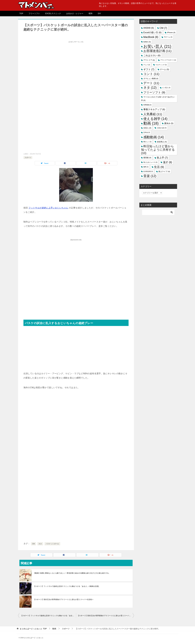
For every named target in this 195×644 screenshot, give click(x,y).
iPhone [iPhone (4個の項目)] (171, 32)
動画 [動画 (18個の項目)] (151, 123)
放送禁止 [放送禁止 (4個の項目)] (162, 142)
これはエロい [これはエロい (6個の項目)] (152, 55)
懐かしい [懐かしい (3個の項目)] (147, 142)
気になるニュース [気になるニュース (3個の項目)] (150, 162)
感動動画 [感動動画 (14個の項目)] (154, 137)
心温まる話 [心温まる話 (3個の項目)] (162, 128)
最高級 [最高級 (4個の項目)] (147, 158)
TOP (21, 13)
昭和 (91, 13)
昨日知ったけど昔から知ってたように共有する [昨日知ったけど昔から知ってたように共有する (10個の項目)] (158, 150)
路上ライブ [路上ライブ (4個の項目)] (164, 171)
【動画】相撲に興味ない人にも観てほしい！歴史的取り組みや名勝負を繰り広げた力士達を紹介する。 (72, 573)
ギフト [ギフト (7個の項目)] (149, 69)
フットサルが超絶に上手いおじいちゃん (48, 208)
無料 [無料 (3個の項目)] (146, 167)
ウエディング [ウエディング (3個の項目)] (161, 65)
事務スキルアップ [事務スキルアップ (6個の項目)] (154, 109)
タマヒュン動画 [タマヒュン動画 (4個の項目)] (151, 78)
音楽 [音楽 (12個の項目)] (150, 176)
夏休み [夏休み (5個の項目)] (169, 123)
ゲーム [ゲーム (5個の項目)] (165, 69)
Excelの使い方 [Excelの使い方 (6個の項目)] (152, 32)
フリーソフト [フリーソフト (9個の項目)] (154, 92)
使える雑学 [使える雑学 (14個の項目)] (155, 119)
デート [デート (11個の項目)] (151, 83)
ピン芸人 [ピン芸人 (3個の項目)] (166, 88)
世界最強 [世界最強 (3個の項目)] (147, 105)
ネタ (40, 544)
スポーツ (28, 158)
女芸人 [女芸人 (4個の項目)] (147, 128)
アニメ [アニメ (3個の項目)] (147, 65)
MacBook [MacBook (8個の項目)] (151, 37)
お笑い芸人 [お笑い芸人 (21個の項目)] (157, 46)
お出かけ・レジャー (75, 13)
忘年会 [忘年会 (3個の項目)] (147, 132)
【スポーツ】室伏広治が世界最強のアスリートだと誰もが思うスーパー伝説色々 (64, 599)
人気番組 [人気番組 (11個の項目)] (153, 114)
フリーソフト (34, 13)
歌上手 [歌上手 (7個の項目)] (162, 158)
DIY (99, 13)
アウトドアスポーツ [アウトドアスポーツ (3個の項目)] (168, 60)
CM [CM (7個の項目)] (163, 28)
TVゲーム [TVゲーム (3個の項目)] (168, 37)
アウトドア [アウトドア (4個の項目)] (149, 60)
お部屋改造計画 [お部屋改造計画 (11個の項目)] (157, 51)
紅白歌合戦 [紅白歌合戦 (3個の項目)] (148, 171)
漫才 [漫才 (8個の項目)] (167, 162)
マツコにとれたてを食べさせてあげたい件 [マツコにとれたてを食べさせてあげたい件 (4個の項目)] (158, 99)
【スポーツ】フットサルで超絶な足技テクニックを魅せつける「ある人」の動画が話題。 (67, 586)
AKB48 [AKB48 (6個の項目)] (149, 28)
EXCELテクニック (53, 13)
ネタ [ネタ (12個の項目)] (150, 88)
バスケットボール (52, 544)
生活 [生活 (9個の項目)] (159, 167)
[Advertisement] (76, 63)
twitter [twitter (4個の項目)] (147, 42)
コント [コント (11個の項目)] (151, 74)
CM (33, 544)
